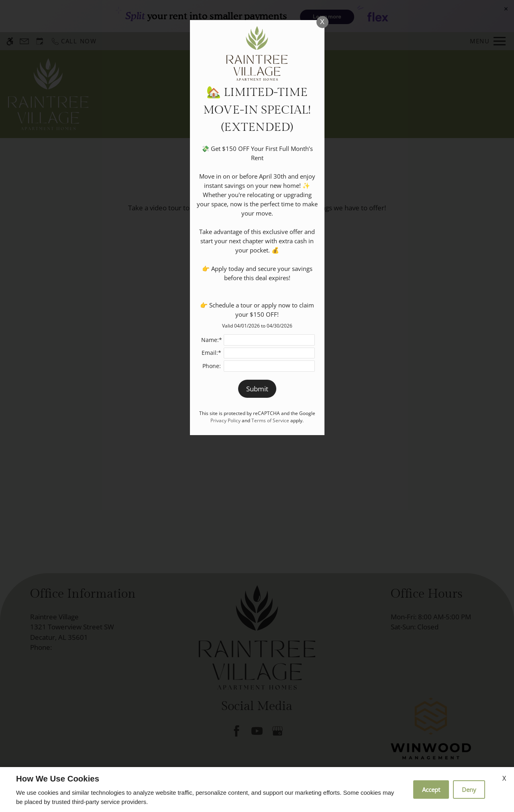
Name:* (212, 340)
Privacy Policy (225, 420)
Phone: (212, 366)
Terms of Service (270, 420)
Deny (469, 790)
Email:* (211, 353)
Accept (431, 790)
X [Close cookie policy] (504, 778)
